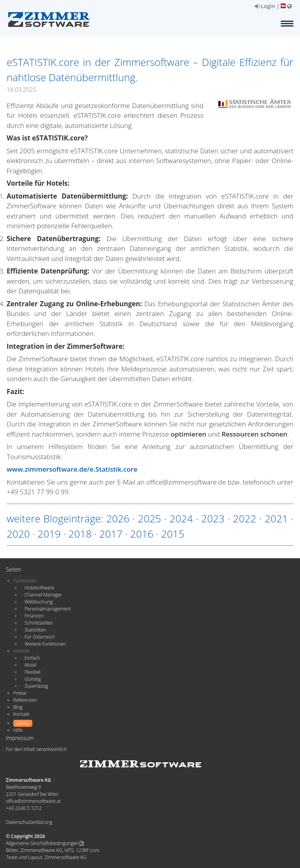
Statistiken (35, 630)
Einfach (32, 658)
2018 (80, 534)
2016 (142, 534)
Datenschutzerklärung (29, 822)
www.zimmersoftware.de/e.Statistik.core (72, 469)
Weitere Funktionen (45, 644)
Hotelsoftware (39, 588)
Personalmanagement (48, 609)
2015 (172, 534)
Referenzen (25, 700)
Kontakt (21, 714)
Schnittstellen (39, 623)
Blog (18, 707)
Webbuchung (39, 602)
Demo (23, 723)
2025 (149, 518)
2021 (276, 518)
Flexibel (32, 672)
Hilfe (18, 730)
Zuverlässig (36, 686)
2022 (245, 518)
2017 (111, 534)
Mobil (30, 665)
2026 (118, 518)
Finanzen (34, 616)
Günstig (33, 679)
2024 (181, 518)
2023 (213, 518)
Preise (20, 693)
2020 (18, 534)
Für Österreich (40, 637)
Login (265, 6)
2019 (49, 534)
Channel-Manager (43, 595)
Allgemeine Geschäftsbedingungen (45, 843)
